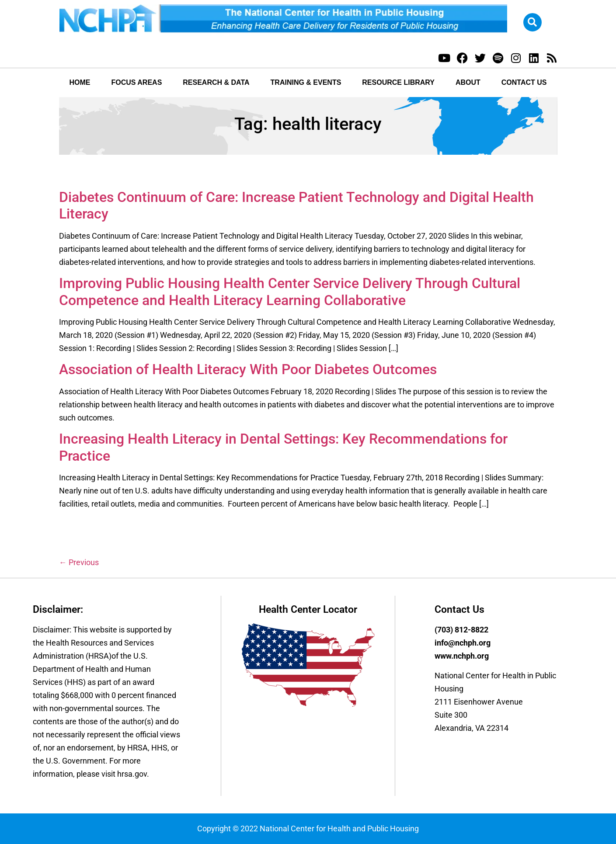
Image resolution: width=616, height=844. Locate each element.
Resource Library (398, 82)
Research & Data (216, 82)
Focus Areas (136, 82)
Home (80, 82)
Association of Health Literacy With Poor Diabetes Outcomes (248, 369)
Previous (79, 562)
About (468, 82)
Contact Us (524, 82)
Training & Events (306, 82)
